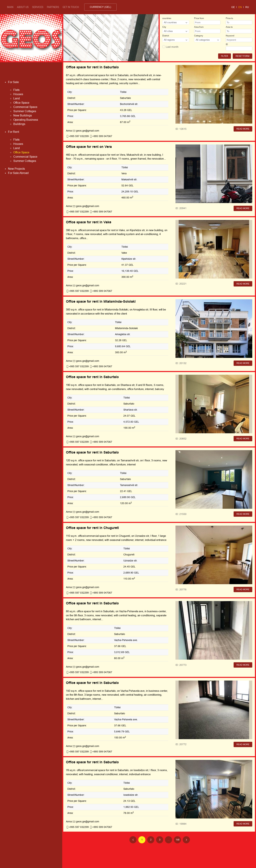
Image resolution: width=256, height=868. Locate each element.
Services (38, 7)
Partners (53, 7)
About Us (23, 7)
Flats (16, 90)
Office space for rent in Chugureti (92, 528)
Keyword (230, 36)
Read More (243, 129)
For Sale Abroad (18, 173)
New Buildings (23, 116)
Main (10, 7)
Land (17, 99)
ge (233, 7)
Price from (199, 18)
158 (178, 840)
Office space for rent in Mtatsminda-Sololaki (101, 302)
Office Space (21, 103)
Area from (199, 27)
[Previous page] (133, 840)
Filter (225, 56)
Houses (18, 94)
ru (247, 7)
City (164, 27)
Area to (229, 27)
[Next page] (186, 840)
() (100, 7)
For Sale (13, 82)
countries (167, 18)
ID (227, 44)
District (166, 36)
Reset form (242, 56)
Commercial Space (25, 107)
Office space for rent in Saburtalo (92, 67)
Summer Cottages (25, 111)
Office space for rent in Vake (89, 222)
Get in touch (71, 7)
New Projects (16, 169)
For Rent (14, 132)
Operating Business (26, 120)
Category (199, 36)
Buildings (19, 124)
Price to (229, 18)
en (240, 7)
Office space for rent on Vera (89, 147)
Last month (170, 47)
